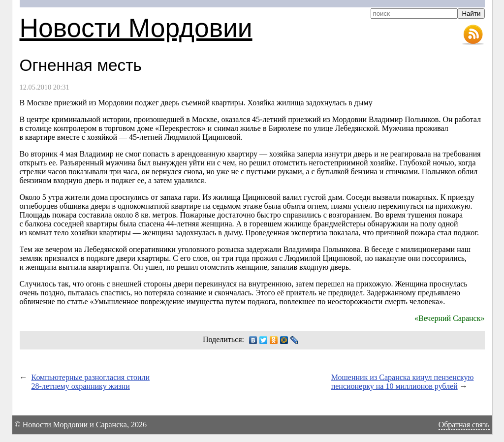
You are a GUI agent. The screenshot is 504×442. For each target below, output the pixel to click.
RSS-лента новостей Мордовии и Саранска (473, 35)
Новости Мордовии (136, 28)
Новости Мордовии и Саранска (75, 425)
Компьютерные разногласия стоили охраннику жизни (91, 382)
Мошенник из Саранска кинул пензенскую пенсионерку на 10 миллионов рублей (403, 382)
